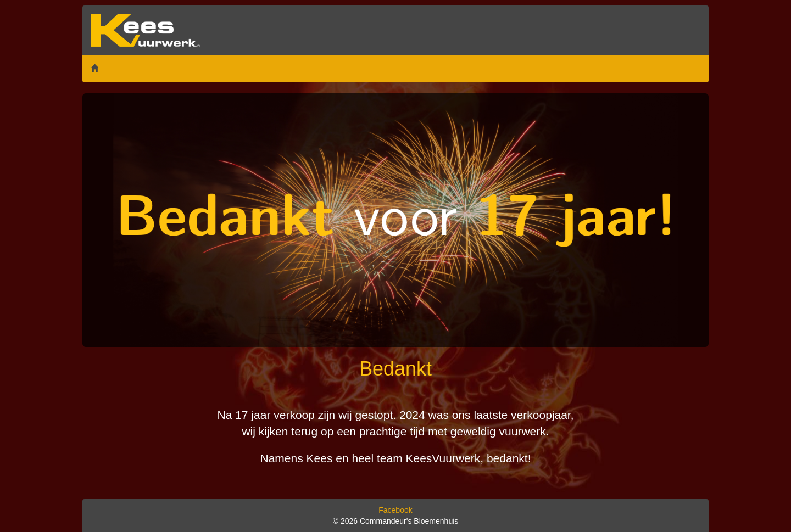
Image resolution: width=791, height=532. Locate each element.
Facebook (395, 510)
